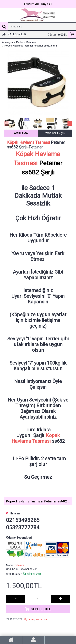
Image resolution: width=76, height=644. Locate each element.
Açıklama (21, 133)
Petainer (19, 565)
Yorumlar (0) (55, 133)
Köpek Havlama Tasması (28, 142)
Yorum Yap (42, 619)
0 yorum (29, 619)
